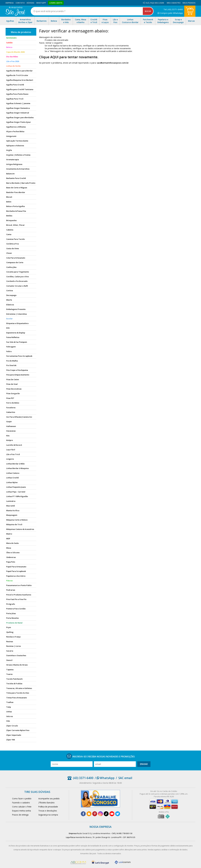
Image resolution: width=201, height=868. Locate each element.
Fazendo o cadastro (21, 803)
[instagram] (100, 814)
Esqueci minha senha (21, 811)
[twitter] (118, 814)
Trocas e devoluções (48, 811)
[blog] (89, 814)
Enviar (144, 764)
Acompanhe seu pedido (49, 799)
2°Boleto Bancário (46, 803)
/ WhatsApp (105, 778)
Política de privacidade (48, 807)
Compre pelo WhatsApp (170, 13)
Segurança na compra (48, 815)
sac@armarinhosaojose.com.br (113, 63)
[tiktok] (106, 814)
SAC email (125, 778)
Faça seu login (157, 3)
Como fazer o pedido (22, 799)
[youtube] (112, 814)
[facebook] (83, 814)
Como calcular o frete (22, 807)
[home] (15, 11)
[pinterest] (95, 814)
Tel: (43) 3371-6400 (173, 9)
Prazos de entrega (20, 815)
